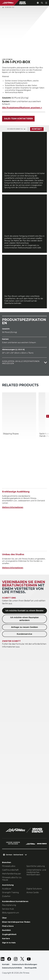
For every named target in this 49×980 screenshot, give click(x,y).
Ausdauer (7, 889)
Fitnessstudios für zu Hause (12, 879)
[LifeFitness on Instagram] (16, 959)
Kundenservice (24, 634)
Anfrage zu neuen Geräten (24, 627)
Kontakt (37, 129)
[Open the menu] (46, 3)
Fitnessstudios (9, 866)
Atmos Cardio (33, 892)
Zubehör (6, 896)
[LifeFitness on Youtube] (29, 959)
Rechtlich (6, 930)
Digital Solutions (34, 889)
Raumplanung (9, 905)
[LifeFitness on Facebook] (9, 959)
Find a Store (8, 926)
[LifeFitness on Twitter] (22, 959)
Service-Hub (8, 909)
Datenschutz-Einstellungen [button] (25, 964)
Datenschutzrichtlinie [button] (12, 968)
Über (4, 918)
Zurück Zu (8, 7)
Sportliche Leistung (36, 866)
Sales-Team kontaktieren (18, 119)
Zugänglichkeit (9, 934)
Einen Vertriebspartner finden (16, 922)
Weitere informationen (13, 507)
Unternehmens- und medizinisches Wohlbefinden (36, 872)
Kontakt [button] (6, 964)
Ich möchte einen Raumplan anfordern (24, 619)
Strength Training (10, 892)
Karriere (6, 938)
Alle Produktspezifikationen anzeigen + (22, 108)
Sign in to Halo (9, 943)
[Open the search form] (42, 3)
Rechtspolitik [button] (31, 968)
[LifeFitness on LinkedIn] (3, 959)
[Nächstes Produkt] (48, 416)
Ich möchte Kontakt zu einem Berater (25, 611)
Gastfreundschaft (10, 870)
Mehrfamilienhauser (12, 874)
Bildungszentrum (11, 913)
